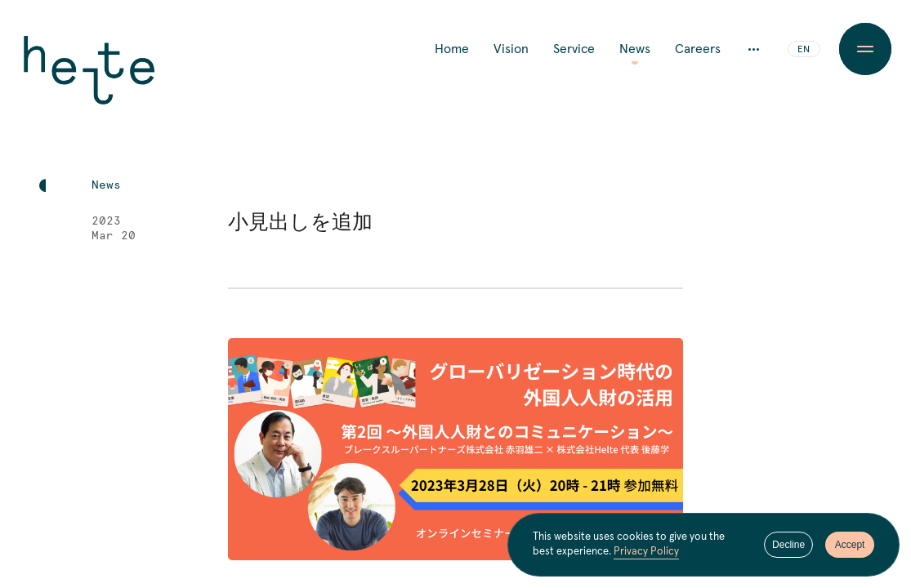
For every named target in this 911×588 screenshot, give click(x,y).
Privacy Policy (646, 552)
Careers (698, 49)
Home (452, 49)
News (635, 49)
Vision (511, 49)
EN (804, 50)
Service (574, 49)
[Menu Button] (866, 49)
